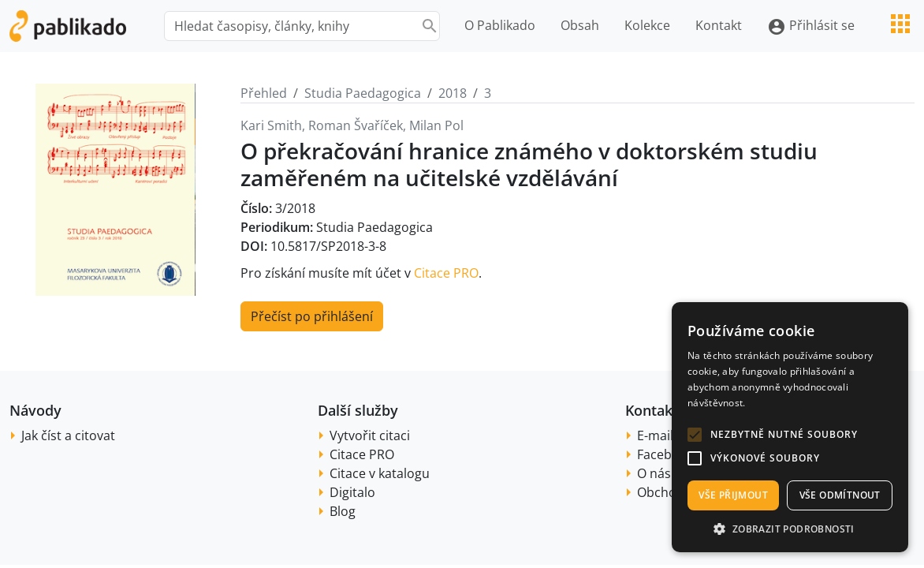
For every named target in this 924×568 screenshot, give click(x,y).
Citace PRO (446, 273)
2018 (453, 93)
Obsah (580, 25)
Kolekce (647, 25)
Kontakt (719, 25)
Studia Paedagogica (363, 93)
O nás (654, 473)
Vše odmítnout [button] (840, 495)
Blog (343, 511)
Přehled (264, 93)
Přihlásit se (811, 26)
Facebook (665, 454)
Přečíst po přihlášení (312, 316)
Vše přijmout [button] (733, 495)
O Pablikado (500, 25)
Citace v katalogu (380, 473)
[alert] (790, 427)
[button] (695, 435)
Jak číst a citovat (68, 435)
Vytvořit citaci (370, 435)
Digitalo (352, 492)
